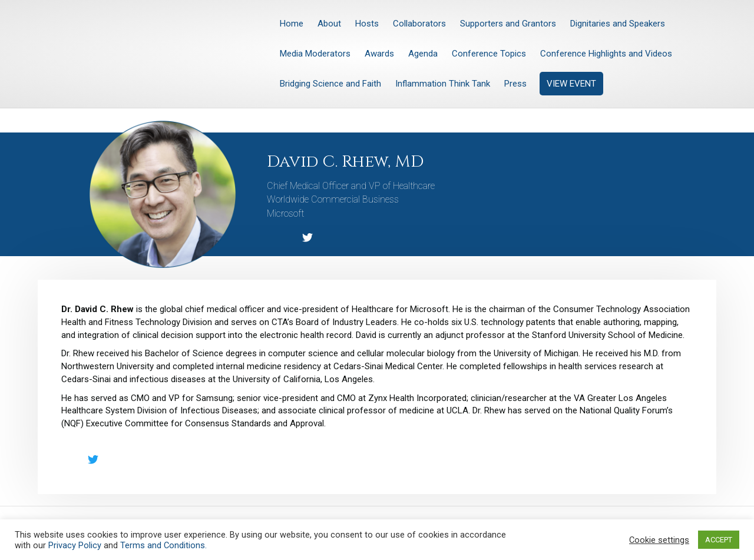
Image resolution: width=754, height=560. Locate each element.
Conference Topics (489, 54)
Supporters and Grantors (508, 24)
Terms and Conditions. (163, 545)
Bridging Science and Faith (330, 84)
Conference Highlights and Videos (606, 54)
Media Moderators (315, 54)
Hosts (367, 24)
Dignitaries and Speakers (618, 24)
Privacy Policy (75, 545)
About (329, 24)
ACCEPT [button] (719, 540)
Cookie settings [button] (659, 540)
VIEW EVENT (571, 84)
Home (292, 24)
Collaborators (419, 24)
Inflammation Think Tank (443, 84)
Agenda (423, 54)
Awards (379, 54)
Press (515, 84)
